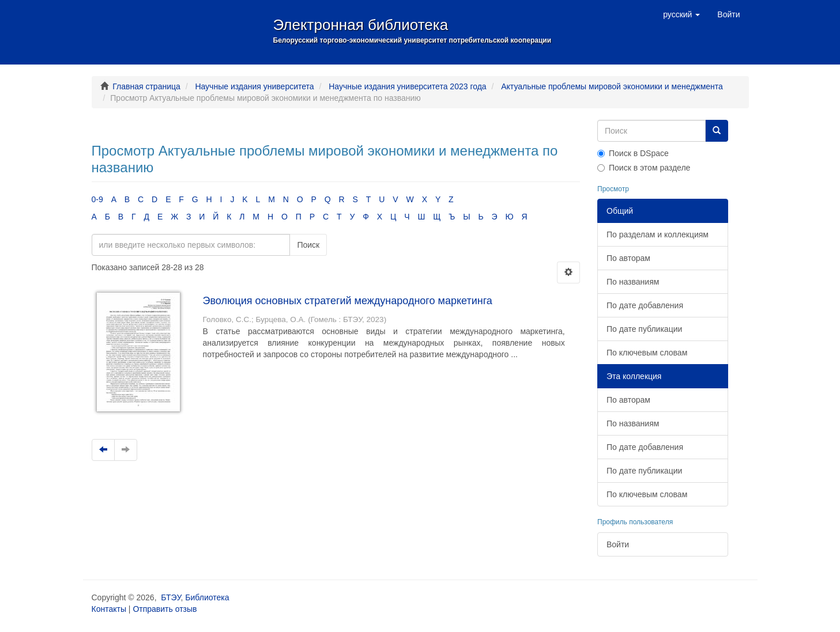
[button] (681, 14)
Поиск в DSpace (633, 153)
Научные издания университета (254, 86)
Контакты (109, 609)
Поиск (308, 245)
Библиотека (207, 597)
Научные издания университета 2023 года (407, 86)
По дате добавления (645, 305)
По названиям (633, 282)
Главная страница (146, 86)
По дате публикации (644, 329)
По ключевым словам (647, 353)
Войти (618, 544)
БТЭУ (171, 597)
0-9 (97, 199)
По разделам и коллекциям (658, 234)
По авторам (628, 258)
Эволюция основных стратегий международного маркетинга (348, 301)
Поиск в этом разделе (644, 168)
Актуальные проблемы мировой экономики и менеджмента (612, 86)
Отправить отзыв (165, 609)
